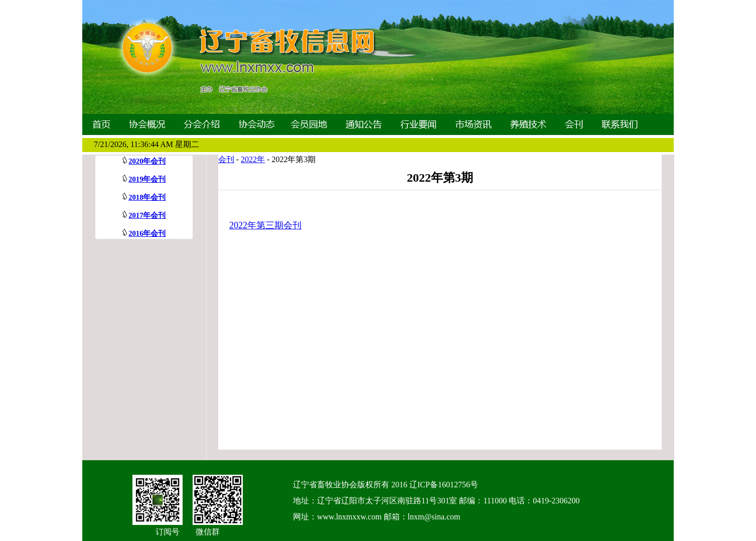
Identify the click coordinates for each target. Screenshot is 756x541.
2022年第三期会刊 (265, 225)
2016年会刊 (147, 233)
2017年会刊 (147, 215)
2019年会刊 (147, 179)
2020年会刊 (147, 161)
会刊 (226, 159)
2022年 (253, 159)
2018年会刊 (147, 197)
